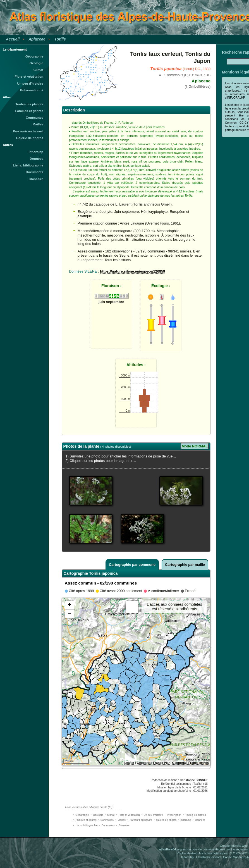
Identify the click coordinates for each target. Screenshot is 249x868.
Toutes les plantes (29, 104)
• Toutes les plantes (195, 815)
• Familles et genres (85, 820)
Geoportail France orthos (191, 763)
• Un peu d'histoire (152, 815)
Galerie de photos (30, 138)
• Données (199, 820)
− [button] (69, 614)
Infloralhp (36, 152)
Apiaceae (37, 39)
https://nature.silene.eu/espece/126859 (132, 271)
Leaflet (129, 763)
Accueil (13, 39)
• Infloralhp (185, 820)
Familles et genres (29, 111)
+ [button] (69, 605)
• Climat (110, 815)
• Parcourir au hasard (140, 820)
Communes (34, 118)
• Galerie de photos (165, 820)
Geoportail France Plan (154, 763)
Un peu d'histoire (30, 84)
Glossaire (36, 179)
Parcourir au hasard (28, 131)
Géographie (34, 56)
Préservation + (32, 90)
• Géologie (97, 815)
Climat (38, 70)
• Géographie (81, 815)
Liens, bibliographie (28, 165)
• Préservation (173, 815)
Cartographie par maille (185, 565)
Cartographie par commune (132, 565)
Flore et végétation (29, 77)
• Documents (107, 825)
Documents (34, 172)
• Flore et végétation (128, 815)
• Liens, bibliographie (85, 825)
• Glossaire (123, 825)
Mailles (38, 124)
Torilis (60, 39)
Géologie (36, 63)
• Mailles (120, 820)
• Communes (106, 820)
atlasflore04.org (170, 849)
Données (36, 159)
